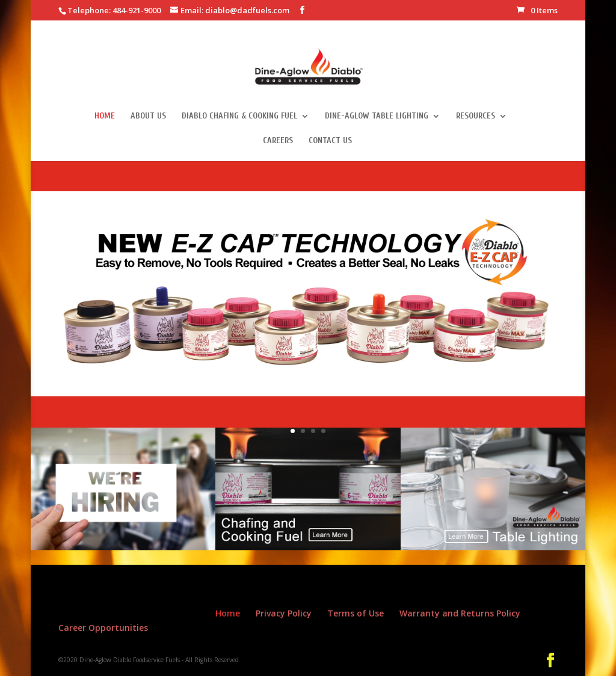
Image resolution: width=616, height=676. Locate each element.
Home (105, 116)
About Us (148, 116)
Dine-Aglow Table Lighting (377, 116)
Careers (278, 141)
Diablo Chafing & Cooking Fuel (239, 116)
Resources (476, 116)
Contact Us (330, 141)
